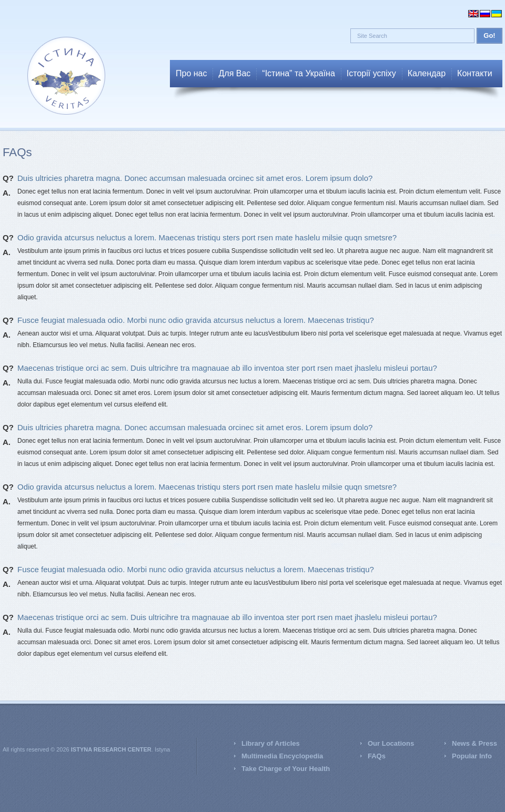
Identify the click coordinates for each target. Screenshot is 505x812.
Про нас (191, 73)
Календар (427, 73)
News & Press (474, 743)
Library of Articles (271, 743)
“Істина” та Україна (298, 73)
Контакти (475, 73)
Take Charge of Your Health (286, 769)
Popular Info (472, 756)
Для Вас (234, 73)
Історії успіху (371, 73)
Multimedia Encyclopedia (282, 756)
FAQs (377, 756)
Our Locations (391, 743)
